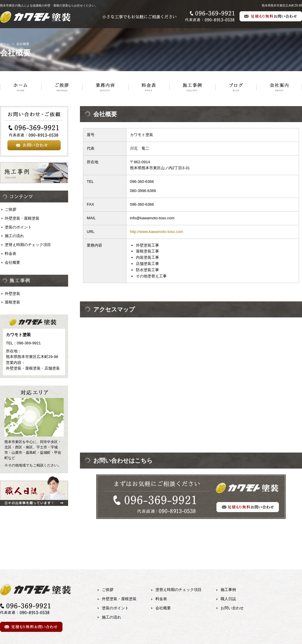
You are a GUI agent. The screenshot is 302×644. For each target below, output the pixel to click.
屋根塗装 (12, 302)
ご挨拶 (11, 209)
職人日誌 (228, 599)
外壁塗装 (12, 294)
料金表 (11, 254)
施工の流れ (14, 236)
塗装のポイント (18, 227)
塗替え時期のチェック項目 (28, 245)
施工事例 (228, 590)
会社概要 (12, 262)
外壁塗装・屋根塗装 (22, 218)
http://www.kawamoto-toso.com (157, 232)
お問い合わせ (232, 608)
